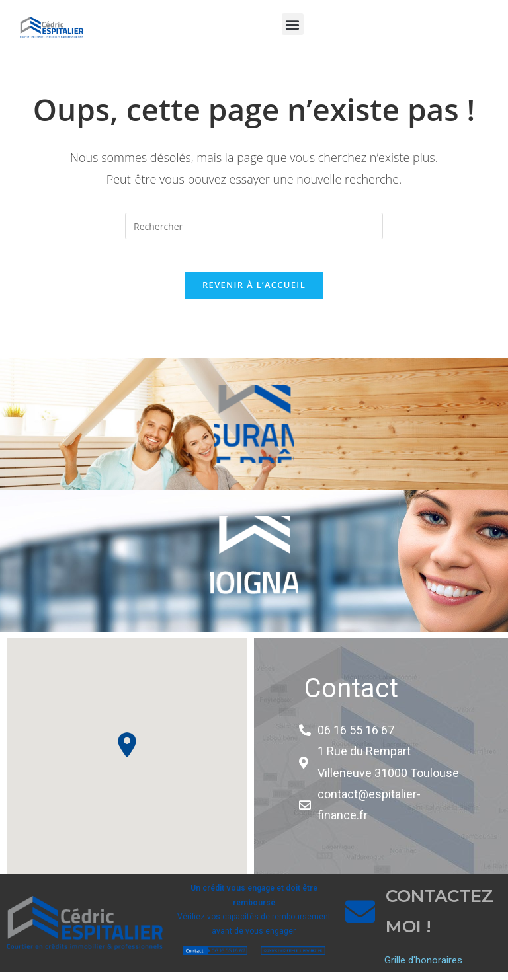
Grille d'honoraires (423, 968)
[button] (293, 24)
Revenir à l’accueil (254, 292)
